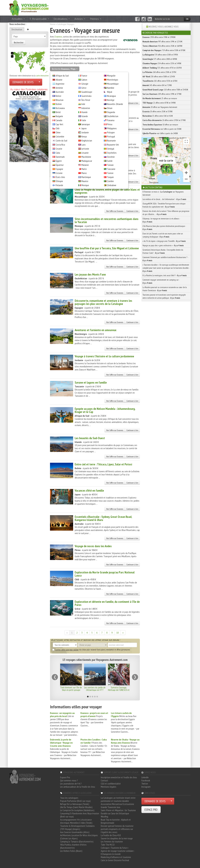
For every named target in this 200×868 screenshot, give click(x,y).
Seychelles (112, 153)
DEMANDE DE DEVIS (23, 82)
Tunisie (110, 173)
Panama (111, 120)
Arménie (59, 88)
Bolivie (59, 104)
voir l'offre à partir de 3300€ (162, 129)
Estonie (59, 173)
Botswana (60, 108)
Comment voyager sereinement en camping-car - (161, 281)
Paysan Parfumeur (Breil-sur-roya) (75, 801)
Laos (84, 145)
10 (117, 633)
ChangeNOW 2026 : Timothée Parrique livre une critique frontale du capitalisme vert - (164, 205)
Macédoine (86, 157)
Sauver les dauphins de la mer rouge (117, 838)
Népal (110, 92)
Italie (84, 120)
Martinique (86, 177)
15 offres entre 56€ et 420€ (158, 116)
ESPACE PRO (151, 810)
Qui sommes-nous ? (69, 780)
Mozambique (113, 84)
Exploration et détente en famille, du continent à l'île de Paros (107, 603)
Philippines (112, 128)
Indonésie (86, 108)
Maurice (85, 181)
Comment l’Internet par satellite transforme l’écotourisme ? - (165, 259)
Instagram (146, 787)
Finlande (59, 185)
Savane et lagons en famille (91, 382)
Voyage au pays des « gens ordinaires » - (163, 245)
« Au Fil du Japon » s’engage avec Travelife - (164, 241)
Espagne (59, 169)
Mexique (85, 185)
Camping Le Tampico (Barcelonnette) (77, 841)
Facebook (146, 780)
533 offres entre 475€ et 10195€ (162, 68)
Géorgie (85, 84)
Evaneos (58, 37)
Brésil (58, 112)
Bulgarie (59, 116)
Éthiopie (59, 181)
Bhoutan (60, 100)
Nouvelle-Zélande (115, 104)
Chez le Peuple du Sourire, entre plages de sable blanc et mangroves (107, 191)
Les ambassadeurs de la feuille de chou (78, 787)
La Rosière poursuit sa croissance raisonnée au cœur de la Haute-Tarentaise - (165, 289)
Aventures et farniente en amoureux (96, 330)
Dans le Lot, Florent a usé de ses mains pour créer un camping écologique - (163, 235)
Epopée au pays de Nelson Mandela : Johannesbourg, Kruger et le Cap (105, 410)
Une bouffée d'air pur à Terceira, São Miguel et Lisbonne (107, 248)
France (84, 76)
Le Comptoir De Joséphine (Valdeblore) (77, 810)
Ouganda (111, 112)
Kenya (84, 136)
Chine (58, 132)
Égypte (59, 161)
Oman (110, 108)
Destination (17, 29)
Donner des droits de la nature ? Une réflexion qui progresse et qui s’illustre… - (166, 213)
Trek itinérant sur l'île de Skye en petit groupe (71, 689)
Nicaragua (111, 96)
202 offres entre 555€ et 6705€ (160, 81)
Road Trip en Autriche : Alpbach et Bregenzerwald (116, 821)
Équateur (60, 165)
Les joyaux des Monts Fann (90, 274)
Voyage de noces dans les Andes (93, 546)
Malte (84, 169)
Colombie (60, 136)
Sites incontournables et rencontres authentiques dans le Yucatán (107, 220)
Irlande (84, 112)
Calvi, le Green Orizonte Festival (115, 860)
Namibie (111, 88)
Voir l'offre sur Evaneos (115, 211)
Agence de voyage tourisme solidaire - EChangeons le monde (118, 852)
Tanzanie (111, 169)
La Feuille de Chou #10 (111, 835)
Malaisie (85, 165)
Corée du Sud (61, 141)
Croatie (59, 149)
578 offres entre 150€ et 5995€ (160, 55)
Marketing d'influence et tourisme (116, 857)
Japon (84, 128)
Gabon (84, 80)
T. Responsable (39, 19)
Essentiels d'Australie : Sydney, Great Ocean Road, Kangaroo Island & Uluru (103, 518)
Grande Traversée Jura (110, 807)
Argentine (60, 84)
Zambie (110, 181)
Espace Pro (65, 777)
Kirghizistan (87, 141)
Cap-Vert (59, 124)
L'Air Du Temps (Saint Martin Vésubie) (76, 807)
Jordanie (85, 132)
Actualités (18, 19)
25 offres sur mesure (160, 98)
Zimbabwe (112, 185)
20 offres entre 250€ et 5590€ (157, 111)
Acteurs (80, 19)
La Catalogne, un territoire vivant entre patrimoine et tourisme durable (118, 799)
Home (53, 24)
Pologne (111, 132)
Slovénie (111, 157)
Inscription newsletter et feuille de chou (119, 777)
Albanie (59, 80)
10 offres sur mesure (160, 125)
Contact (104, 780)
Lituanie (85, 153)
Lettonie (85, 149)
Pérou (110, 124)
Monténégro (113, 80)
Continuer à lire (132, 103)
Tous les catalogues (69, 798)
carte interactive (42, 76)
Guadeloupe (87, 92)
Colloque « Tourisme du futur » (115, 848)
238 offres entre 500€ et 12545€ (159, 76)
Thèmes (95, 19)
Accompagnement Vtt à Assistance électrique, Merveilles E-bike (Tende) (76, 821)
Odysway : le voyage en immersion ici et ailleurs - (161, 220)
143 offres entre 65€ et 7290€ (157, 85)
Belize (58, 96)
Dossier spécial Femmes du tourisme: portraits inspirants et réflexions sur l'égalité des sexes (117, 829)
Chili (57, 128)
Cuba (58, 153)
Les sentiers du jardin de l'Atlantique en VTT (95, 689)
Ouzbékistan (113, 116)
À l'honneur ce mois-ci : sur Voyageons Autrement (163, 193)
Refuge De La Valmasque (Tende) (75, 804)
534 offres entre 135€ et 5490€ (162, 63)
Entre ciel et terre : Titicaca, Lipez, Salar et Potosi (103, 464)
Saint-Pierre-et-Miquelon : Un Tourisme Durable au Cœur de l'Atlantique (118, 812)
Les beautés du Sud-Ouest (90, 438)
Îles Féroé (86, 100)
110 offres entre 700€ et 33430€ (165, 90)
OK (187, 19)
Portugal (111, 136)
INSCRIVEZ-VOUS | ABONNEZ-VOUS (164, 27)
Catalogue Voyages (66, 24)
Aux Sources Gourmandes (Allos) (75, 832)
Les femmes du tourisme (112, 841)
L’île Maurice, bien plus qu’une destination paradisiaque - (164, 228)
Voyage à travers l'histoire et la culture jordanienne (104, 356)
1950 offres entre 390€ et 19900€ (159, 37)
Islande (85, 116)
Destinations (62, 19)
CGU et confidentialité (111, 784)
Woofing (104, 816)
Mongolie (111, 76)
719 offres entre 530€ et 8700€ (164, 50)
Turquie (110, 177)
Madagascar (87, 161)
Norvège (111, 100)
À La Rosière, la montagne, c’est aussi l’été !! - (165, 275)
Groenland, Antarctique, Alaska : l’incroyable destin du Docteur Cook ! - (163, 251)
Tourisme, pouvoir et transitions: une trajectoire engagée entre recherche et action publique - (164, 296)
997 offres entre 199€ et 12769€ (162, 42)
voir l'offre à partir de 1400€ (160, 133)
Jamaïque (86, 124)
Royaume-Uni (113, 145)
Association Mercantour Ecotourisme (117, 804)
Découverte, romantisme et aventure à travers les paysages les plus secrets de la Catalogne (103, 302)
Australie (60, 92)
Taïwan (110, 165)
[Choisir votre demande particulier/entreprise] (39, 82)
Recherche (65, 69)
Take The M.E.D (108, 845)
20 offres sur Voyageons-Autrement (160, 107)
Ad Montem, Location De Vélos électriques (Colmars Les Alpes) (79, 837)
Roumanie (111, 141)
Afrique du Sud (62, 76)
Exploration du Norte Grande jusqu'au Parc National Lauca (105, 574)
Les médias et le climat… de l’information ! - (164, 199)
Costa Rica (60, 145)
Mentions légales (109, 787)
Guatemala (86, 96)
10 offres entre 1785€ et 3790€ (164, 120)
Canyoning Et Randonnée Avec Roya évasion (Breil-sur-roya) (80, 815)
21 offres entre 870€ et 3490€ (159, 103)
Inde (83, 104)
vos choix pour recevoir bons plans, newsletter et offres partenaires (91, 650)
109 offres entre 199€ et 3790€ (162, 94)
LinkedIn (145, 777)
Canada (59, 120)
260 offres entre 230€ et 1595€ (159, 72)
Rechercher (19, 42)
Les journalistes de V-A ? (71, 784)
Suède (110, 161)
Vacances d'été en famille (89, 491)
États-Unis (60, 177)
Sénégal (111, 149)
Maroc (84, 173)
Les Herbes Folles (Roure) (71, 851)
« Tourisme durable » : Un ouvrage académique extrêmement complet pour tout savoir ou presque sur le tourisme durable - (166, 268)
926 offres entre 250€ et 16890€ (162, 46)
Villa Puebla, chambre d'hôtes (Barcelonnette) (73, 846)
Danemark (60, 157)
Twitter (145, 784)
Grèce (84, 88)
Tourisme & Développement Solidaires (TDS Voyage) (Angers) (77, 827)
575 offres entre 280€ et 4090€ (160, 59)
